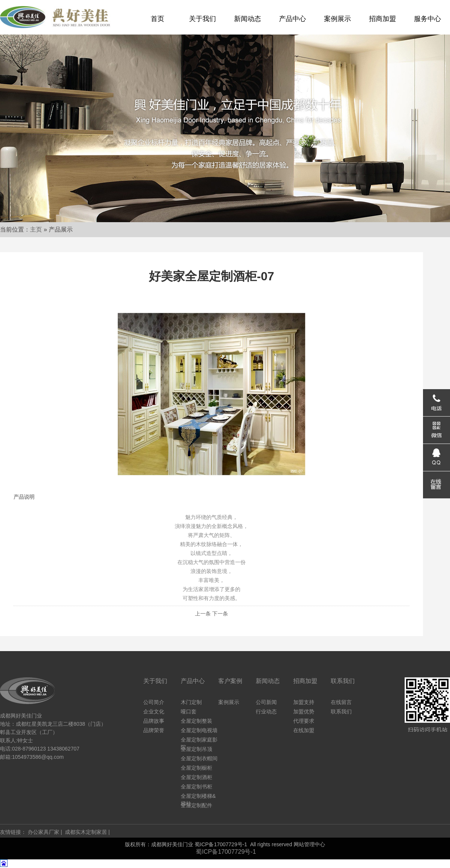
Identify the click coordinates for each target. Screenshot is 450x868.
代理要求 (304, 721)
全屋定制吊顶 (196, 749)
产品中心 (292, 19)
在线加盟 (304, 730)
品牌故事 (154, 721)
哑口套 (189, 712)
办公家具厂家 (43, 832)
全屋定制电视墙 (199, 730)
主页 (36, 229)
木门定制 (191, 702)
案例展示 (337, 19)
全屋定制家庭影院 (199, 740)
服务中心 (427, 19)
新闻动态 (247, 19)
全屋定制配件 (196, 805)
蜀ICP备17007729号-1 (221, 844)
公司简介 (154, 702)
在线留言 (341, 702)
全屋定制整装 (196, 721)
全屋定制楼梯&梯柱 (198, 796)
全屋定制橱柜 (196, 768)
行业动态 (266, 712)
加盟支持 (304, 702)
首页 (157, 19)
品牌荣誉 (154, 730)
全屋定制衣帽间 (199, 758)
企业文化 (154, 712)
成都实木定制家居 (86, 832)
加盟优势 (304, 712)
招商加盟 (382, 19)
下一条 (220, 614)
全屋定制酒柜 (196, 777)
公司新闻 (266, 702)
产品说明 (24, 497)
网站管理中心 (309, 844)
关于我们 (202, 19)
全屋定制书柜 (196, 787)
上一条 (203, 614)
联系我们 (341, 712)
